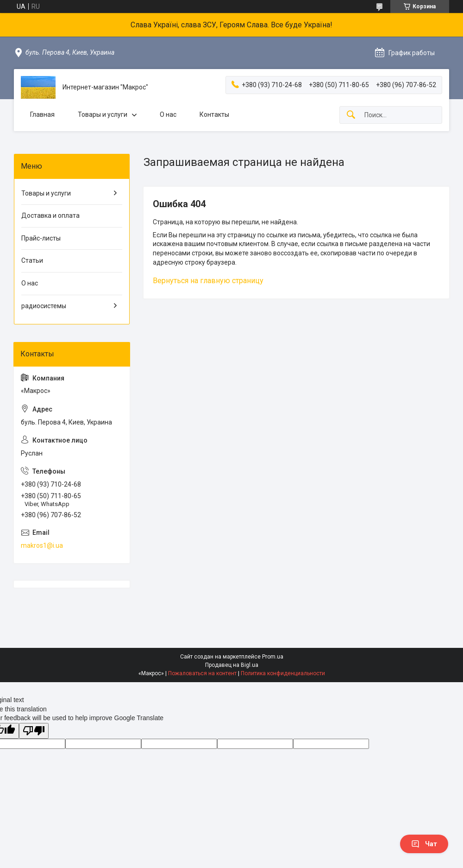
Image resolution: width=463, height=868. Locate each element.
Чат (424, 844)
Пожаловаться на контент (202, 673)
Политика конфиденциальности (283, 673)
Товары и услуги (103, 114)
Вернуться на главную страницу (208, 281)
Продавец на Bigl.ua (232, 665)
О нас (168, 114)
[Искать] (351, 115)
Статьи (32, 260)
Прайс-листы (41, 238)
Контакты (214, 114)
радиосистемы (44, 306)
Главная (42, 114)
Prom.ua (273, 657)
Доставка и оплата (50, 215)
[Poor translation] (34, 731)
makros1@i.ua (42, 545)
